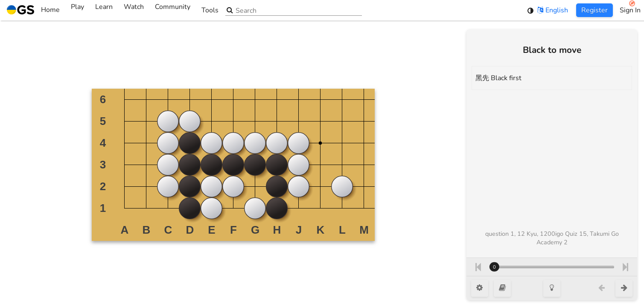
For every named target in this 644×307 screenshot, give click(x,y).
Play (77, 10)
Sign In (630, 10)
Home (33, 10)
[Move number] (552, 267)
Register (594, 10)
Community (173, 10)
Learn (104, 10)
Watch (134, 10)
